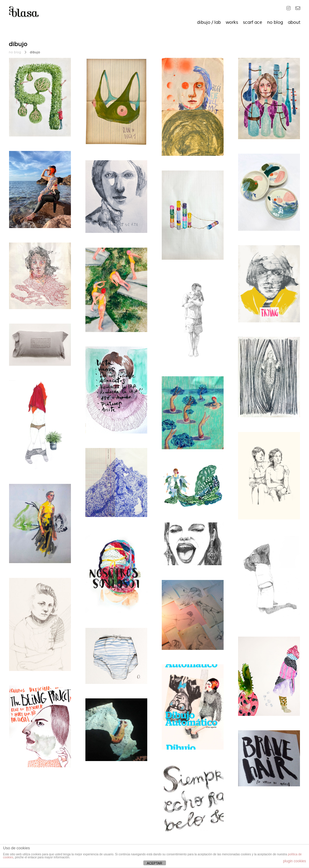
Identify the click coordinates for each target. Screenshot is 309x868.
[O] (297, 9)
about (294, 22)
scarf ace (253, 22)
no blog (275, 22)
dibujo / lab (209, 22)
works (232, 22)
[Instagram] (290, 9)
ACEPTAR (154, 863)
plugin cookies (295, 861)
